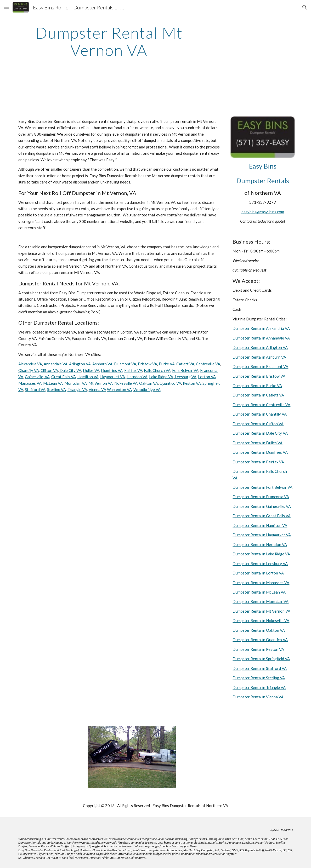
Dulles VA (91, 370)
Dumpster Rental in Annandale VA (261, 338)
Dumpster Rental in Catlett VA (258, 395)
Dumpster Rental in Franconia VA (261, 497)
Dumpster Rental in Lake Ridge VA (261, 554)
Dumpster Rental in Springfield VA (261, 659)
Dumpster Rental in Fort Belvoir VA (262, 487)
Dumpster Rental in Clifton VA (258, 424)
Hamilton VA (88, 377)
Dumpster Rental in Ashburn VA (259, 357)
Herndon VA (137, 377)
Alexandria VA (30, 364)
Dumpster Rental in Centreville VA (261, 405)
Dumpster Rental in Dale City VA (260, 433)
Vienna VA (97, 390)
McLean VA (53, 383)
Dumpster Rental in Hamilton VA (260, 525)
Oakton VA (149, 383)
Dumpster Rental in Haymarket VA (262, 535)
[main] (109, 41)
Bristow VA (148, 364)
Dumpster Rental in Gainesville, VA (262, 506)
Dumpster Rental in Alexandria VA (261, 328)
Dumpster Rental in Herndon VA (260, 545)
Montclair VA (76, 383)
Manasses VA (30, 383)
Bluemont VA (125, 364)
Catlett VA (185, 364)
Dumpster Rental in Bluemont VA (260, 367)
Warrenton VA (119, 390)
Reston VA (192, 383)
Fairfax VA (133, 370)
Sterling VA (56, 390)
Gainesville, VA (37, 377)
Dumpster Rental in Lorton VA (258, 573)
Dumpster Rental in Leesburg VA (260, 564)
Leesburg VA (185, 377)
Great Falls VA (64, 377)
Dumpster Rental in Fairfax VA (258, 462)
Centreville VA (208, 364)
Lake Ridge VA (161, 377)
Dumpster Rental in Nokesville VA (261, 621)
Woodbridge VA (147, 390)
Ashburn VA (102, 364)
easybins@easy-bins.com (263, 212)
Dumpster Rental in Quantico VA (260, 640)
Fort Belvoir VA (185, 370)
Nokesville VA (126, 383)
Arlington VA (80, 364)
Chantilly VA (29, 370)
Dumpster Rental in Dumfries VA (260, 452)
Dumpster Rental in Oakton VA (259, 630)
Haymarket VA (113, 377)
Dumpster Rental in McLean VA (259, 592)
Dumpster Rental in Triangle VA (259, 688)
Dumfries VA (112, 370)
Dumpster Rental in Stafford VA (260, 668)
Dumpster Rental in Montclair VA (261, 602)
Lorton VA (207, 377)
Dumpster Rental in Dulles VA (258, 443)
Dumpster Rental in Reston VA (258, 649)
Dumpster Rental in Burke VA (257, 386)
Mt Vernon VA (101, 383)
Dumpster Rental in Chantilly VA (260, 414)
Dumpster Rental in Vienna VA (258, 697)
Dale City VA (70, 370)
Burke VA (167, 364)
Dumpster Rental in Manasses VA (261, 583)
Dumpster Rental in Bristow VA (259, 376)
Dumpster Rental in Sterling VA (259, 678)
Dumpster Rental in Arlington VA (260, 347)
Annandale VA (56, 364)
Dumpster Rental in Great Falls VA (262, 516)
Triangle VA (77, 390)
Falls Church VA (157, 370)
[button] (6, 7)
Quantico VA (170, 383)
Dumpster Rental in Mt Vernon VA (261, 611)
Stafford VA (35, 390)
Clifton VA (49, 370)
